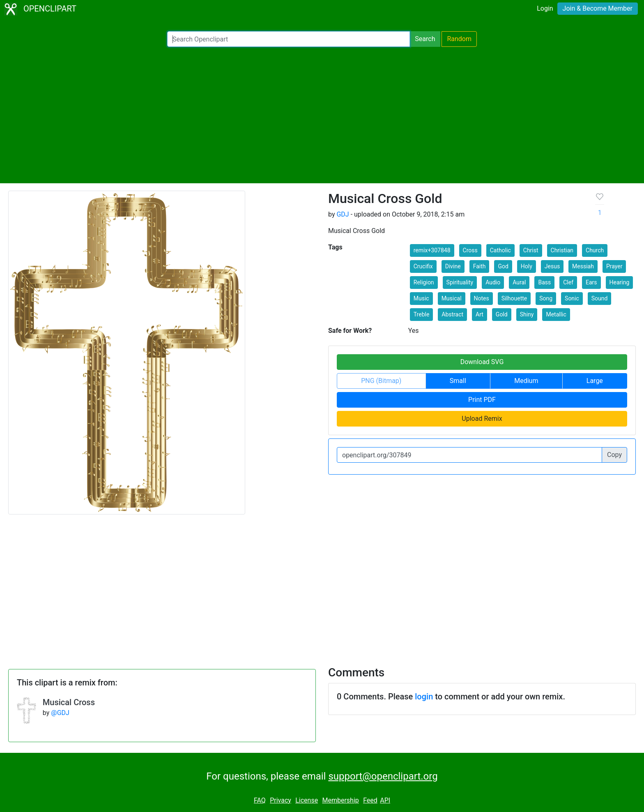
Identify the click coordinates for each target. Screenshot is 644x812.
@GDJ (60, 713)
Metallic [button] (556, 314)
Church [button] (595, 250)
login (424, 697)
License (307, 800)
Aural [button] (519, 282)
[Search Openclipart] (289, 39)
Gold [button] (502, 314)
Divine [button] (453, 266)
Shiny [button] (527, 314)
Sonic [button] (572, 298)
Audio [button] (493, 282)
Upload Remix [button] (482, 419)
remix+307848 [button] (432, 250)
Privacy (281, 800)
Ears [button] (591, 282)
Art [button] (480, 314)
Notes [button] (482, 298)
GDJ (343, 214)
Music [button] (421, 298)
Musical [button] (452, 298)
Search (425, 39)
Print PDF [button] (482, 400)
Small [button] (458, 381)
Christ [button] (531, 250)
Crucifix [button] (423, 266)
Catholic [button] (500, 250)
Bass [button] (544, 282)
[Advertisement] (322, 115)
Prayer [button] (614, 266)
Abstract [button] (452, 314)
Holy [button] (527, 266)
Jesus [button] (552, 266)
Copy (614, 455)
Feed (370, 800)
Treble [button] (422, 314)
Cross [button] (470, 250)
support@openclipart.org (383, 776)
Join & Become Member (598, 8)
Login (545, 8)
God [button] (503, 266)
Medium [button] (526, 381)
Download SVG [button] (482, 362)
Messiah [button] (583, 266)
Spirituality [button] (460, 282)
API (385, 800)
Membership (340, 800)
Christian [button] (562, 250)
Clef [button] (568, 282)
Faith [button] (480, 266)
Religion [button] (424, 282)
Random (459, 39)
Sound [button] (600, 298)
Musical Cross (69, 702)
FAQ (260, 800)
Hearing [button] (620, 282)
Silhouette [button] (514, 298)
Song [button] (546, 298)
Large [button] (595, 381)
